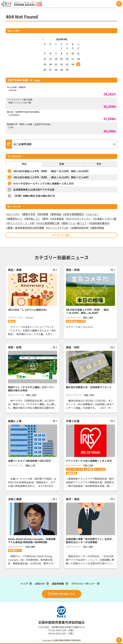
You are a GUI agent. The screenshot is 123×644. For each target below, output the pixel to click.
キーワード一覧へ (61, 235)
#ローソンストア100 (57, 228)
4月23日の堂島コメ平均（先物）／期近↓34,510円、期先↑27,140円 (51, 177)
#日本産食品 (57, 219)
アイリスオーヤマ (74, 469)
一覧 (53, 270)
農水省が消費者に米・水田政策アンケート (89, 387)
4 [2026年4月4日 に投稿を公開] (78, 48)
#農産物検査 (97, 228)
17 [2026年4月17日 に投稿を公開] (73, 59)
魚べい (18, 550)
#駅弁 (45, 219)
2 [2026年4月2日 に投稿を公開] (67, 48)
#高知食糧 (43, 214)
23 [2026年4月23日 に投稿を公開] (67, 64)
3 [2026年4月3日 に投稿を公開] (73, 48)
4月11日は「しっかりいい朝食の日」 (28, 310)
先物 (69, 321)
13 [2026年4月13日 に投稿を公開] (50, 59)
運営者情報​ (58, 584)
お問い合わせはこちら (61, 594)
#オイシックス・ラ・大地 (20, 223)
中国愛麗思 (72, 473)
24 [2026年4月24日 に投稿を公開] (73, 64)
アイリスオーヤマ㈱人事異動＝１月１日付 (89, 461)
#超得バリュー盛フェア (74, 223)
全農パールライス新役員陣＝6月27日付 (29, 461)
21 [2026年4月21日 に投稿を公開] (56, 64)
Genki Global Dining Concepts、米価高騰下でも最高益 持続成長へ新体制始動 (32, 541)
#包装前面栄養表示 (99, 223)
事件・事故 (88, 547)
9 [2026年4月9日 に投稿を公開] (67, 53)
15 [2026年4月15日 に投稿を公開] (61, 59)
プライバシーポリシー (83, 584)
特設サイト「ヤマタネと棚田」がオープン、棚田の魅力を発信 (32, 389)
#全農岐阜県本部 (79, 228)
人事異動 (89, 469)
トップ (24, 584)
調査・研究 (89, 395)
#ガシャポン (13, 214)
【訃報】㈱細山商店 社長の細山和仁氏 (34, 196)
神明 (11, 550)
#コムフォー (92, 214)
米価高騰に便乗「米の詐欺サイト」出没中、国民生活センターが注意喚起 (90, 541)
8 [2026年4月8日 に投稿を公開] (61, 53)
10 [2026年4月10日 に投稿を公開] (73, 53)
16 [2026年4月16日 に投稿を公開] (67, 59)
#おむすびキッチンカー (78, 219)
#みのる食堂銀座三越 (48, 223)
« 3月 (43, 39)
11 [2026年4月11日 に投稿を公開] (78, 53)
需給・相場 (88, 317)
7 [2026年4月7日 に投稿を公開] (56, 53)
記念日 (12, 321)
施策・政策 (31, 395)
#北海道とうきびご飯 (105, 219)
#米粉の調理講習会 (73, 214)
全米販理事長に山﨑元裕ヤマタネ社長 (34, 189)
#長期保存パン (14, 219)
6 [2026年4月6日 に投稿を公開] (50, 53)
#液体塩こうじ (32, 219)
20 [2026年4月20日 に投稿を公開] (50, 64)
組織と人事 (30, 465)
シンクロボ (100, 469)
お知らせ (40, 584)
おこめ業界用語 (19, 144)
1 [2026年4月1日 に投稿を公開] (61, 48)
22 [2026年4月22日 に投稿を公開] (61, 64)
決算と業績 (30, 547)
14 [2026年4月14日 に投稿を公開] (56, 59)
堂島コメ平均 (79, 321)
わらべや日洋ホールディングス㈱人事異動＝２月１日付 (43, 183)
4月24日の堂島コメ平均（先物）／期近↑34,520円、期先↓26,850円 (51, 171)
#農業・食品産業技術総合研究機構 (25, 228)
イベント (29, 317)
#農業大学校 (28, 214)
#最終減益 (56, 214)
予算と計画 (88, 465)
